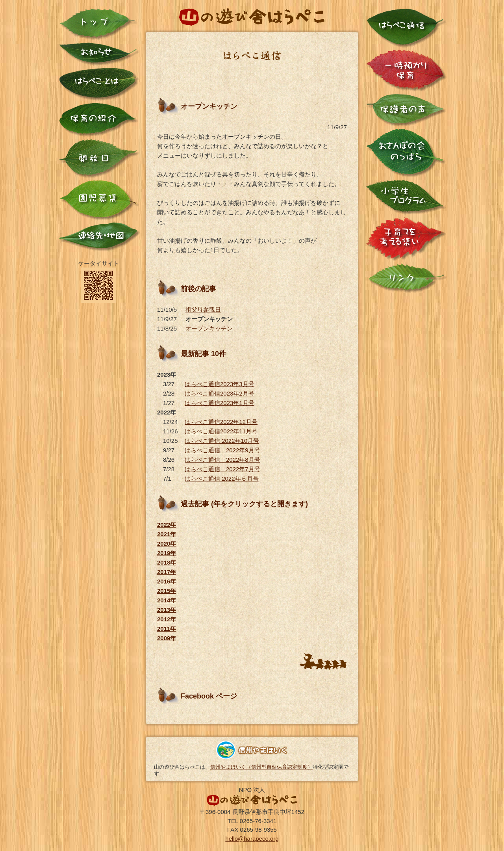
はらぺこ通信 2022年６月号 (222, 478)
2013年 (167, 610)
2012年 (167, 619)
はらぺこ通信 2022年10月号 (222, 441)
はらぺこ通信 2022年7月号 (222, 469)
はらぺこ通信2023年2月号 (220, 393)
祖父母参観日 (203, 309)
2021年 (167, 534)
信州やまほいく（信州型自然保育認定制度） (261, 767)
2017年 (167, 572)
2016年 (167, 581)
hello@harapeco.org (252, 839)
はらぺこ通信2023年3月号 (220, 384)
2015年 (167, 591)
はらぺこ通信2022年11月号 (221, 431)
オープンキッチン (209, 328)
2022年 (167, 525)
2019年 (167, 553)
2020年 (167, 543)
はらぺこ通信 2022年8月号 (222, 460)
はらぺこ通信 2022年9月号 (222, 450)
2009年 (167, 638)
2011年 (167, 629)
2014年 (167, 600)
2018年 (167, 562)
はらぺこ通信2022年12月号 (221, 422)
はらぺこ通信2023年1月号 (220, 403)
